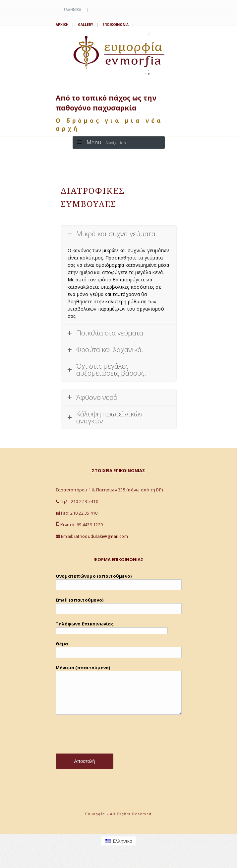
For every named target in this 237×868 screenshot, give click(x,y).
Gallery (86, 25)
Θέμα (119, 649)
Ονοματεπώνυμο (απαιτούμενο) (119, 582)
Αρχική (62, 25)
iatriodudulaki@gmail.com (101, 536)
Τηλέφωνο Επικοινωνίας (112, 627)
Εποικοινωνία (116, 25)
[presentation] (106, 744)
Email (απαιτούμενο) (119, 606)
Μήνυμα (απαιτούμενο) (119, 695)
